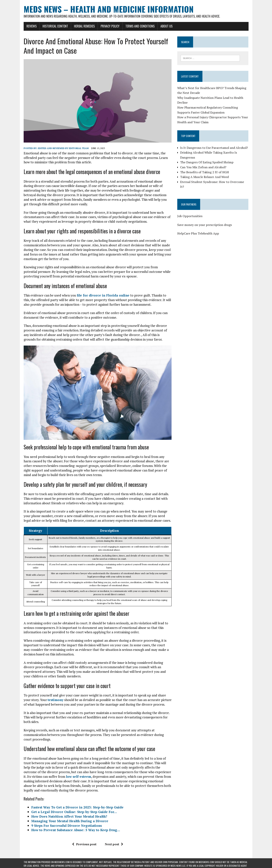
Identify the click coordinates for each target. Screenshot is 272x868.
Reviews (32, 26)
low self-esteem (79, 777)
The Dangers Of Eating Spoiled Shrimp (207, 162)
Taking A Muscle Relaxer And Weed (204, 177)
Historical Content (55, 26)
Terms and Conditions (140, 26)
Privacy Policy (110, 26)
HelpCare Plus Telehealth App (198, 233)
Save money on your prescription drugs (205, 225)
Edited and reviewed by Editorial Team (63, 148)
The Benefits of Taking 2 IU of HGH (205, 172)
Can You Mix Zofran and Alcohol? (203, 167)
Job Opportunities (190, 216)
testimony (56, 700)
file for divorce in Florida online (103, 295)
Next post (114, 844)
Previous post (84, 844)
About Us (166, 26)
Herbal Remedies (84, 26)
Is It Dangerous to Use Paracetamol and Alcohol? (214, 148)
